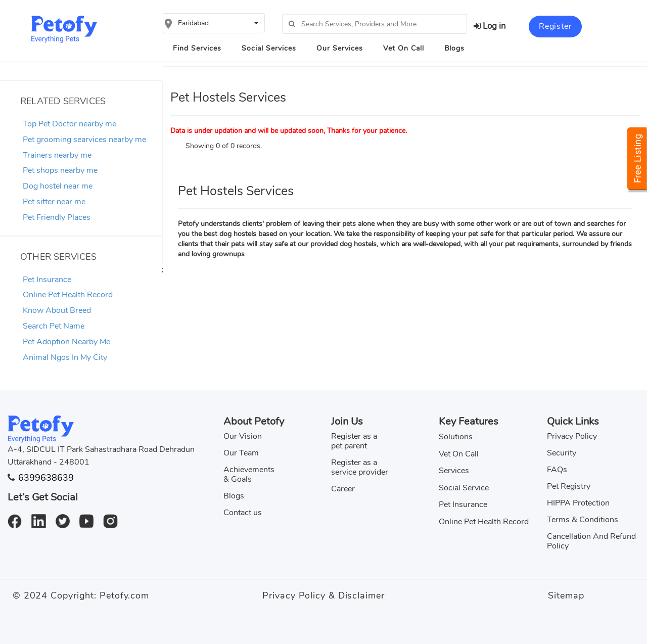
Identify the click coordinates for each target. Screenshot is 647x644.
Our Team (241, 453)
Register (555, 26)
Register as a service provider (360, 467)
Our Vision (243, 436)
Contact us (243, 513)
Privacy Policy (572, 436)
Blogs (454, 48)
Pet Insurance (47, 280)
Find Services (197, 48)
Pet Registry (569, 486)
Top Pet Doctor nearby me (70, 124)
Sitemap (566, 595)
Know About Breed (57, 310)
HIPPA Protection (578, 503)
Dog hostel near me (58, 186)
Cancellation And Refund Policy (591, 541)
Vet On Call (404, 48)
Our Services (340, 48)
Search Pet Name (54, 326)
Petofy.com (124, 595)
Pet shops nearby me (60, 170)
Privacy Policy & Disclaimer (323, 595)
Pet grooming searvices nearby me (84, 140)
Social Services (269, 48)
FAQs (557, 470)
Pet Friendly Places (57, 217)
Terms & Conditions (583, 520)
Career (343, 489)
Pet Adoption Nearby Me (66, 342)
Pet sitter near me (54, 202)
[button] (214, 23)
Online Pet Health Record (68, 295)
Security (562, 453)
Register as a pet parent (354, 441)
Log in (490, 26)
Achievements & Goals (249, 474)
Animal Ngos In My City (65, 357)
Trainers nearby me (57, 155)
